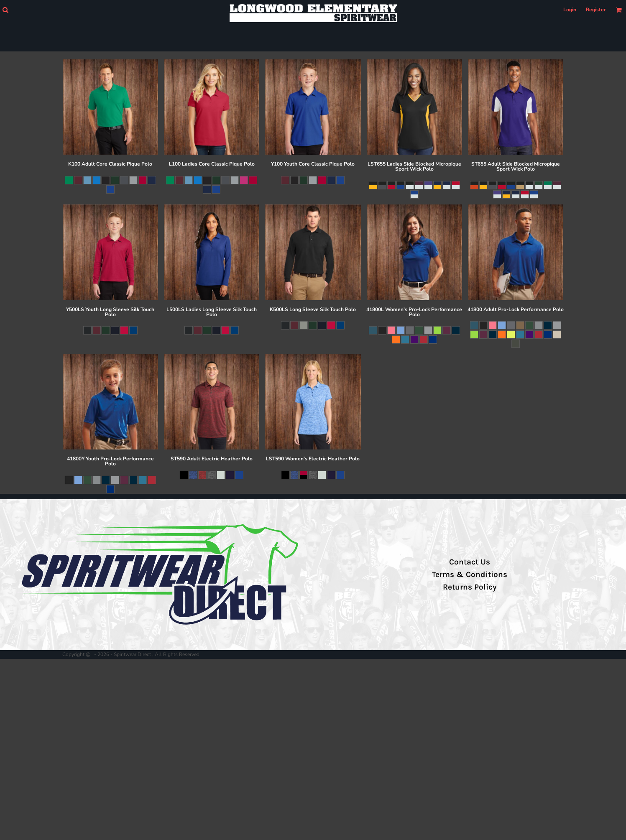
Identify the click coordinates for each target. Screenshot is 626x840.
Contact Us (470, 562)
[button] (5, 10)
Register (596, 10)
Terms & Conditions (470, 574)
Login (570, 10)
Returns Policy (470, 587)
